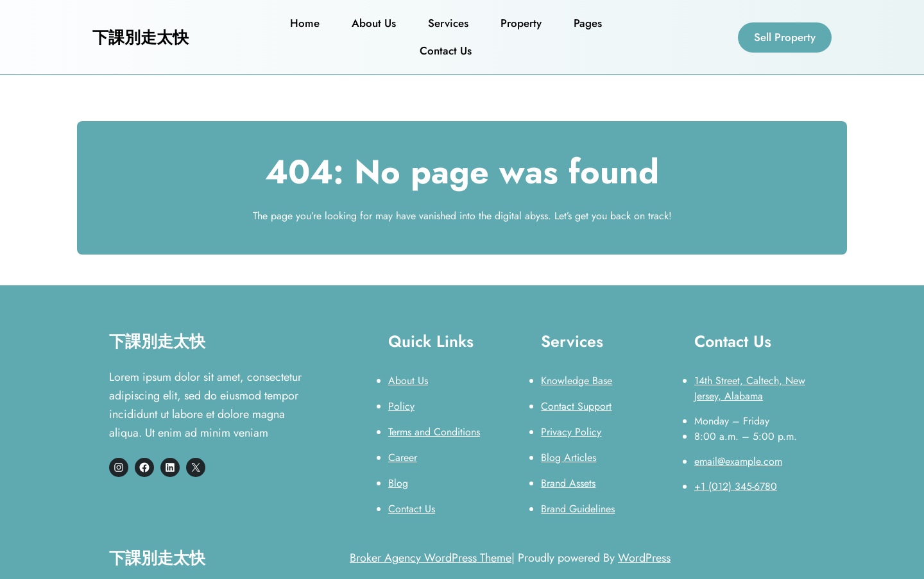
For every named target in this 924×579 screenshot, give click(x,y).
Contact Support (576, 406)
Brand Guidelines (578, 509)
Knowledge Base (577, 381)
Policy (401, 406)
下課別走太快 (141, 37)
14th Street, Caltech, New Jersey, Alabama (750, 388)
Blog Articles (569, 457)
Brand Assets (568, 483)
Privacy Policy (571, 432)
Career (403, 457)
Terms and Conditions (434, 432)
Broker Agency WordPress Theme (431, 558)
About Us (408, 381)
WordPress (644, 558)
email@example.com (738, 461)
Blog (398, 483)
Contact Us (412, 509)
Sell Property (785, 37)
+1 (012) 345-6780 (736, 486)
